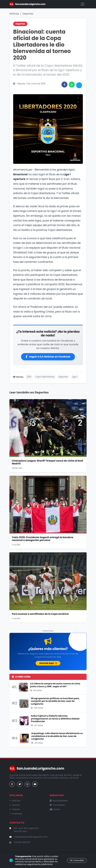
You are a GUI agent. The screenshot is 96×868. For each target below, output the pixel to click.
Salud (55, 809)
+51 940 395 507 (22, 842)
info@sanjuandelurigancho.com (31, 837)
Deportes (28, 14)
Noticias (14, 14)
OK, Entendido (77, 860)
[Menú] (83, 4)
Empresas (16, 814)
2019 (29, 377)
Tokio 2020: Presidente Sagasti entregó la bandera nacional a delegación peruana (43, 539)
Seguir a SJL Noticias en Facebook (48, 357)
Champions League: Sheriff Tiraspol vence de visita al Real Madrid (47, 462)
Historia (15, 809)
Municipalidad (59, 801)
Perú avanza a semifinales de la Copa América (40, 614)
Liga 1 (75, 377)
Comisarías (57, 805)
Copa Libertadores (45, 377)
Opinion (15, 805)
